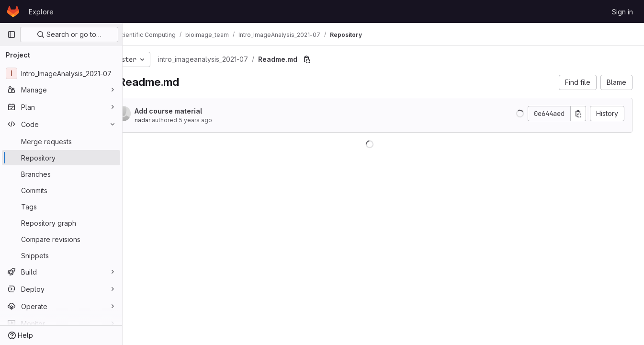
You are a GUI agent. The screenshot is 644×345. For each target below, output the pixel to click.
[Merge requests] (61, 141)
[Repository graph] (61, 223)
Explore (41, 12)
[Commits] (61, 190)
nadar (169, 120)
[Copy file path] (334, 59)
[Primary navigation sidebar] (11, 34)
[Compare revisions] (61, 239)
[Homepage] (13, 11)
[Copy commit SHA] (578, 114)
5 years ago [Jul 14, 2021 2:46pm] (222, 120)
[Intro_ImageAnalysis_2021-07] (61, 73)
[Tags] (61, 207)
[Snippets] (61, 255)
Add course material (195, 111)
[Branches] (61, 174)
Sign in (622, 12)
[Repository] (61, 158)
